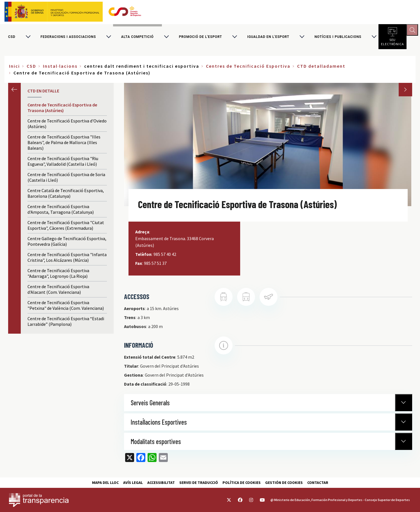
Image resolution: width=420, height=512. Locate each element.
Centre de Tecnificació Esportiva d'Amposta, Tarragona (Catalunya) (61, 211)
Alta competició (137, 38)
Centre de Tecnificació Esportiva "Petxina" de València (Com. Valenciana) (66, 307)
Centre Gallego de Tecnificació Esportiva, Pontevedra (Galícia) (67, 243)
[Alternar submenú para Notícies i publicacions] (374, 38)
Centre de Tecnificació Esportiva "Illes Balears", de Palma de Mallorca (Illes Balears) (64, 144)
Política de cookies (242, 483)
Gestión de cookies (284, 483)
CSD (12, 38)
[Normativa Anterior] (404, 404)
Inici (14, 68)
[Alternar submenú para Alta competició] (166, 38)
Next (405, 92)
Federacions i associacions (68, 38)
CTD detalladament (321, 68)
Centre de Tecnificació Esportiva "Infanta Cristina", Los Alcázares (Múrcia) (67, 259)
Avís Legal (133, 483)
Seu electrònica (393, 42)
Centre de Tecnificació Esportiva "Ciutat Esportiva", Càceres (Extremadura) (66, 227)
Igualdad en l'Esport (268, 38)
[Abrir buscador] (413, 31)
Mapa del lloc (105, 483)
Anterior (14, 91)
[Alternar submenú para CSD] (28, 38)
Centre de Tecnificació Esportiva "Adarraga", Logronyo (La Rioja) (58, 275)
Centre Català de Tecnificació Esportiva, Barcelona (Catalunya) (66, 195)
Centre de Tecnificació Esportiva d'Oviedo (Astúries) (67, 126)
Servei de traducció (199, 483)
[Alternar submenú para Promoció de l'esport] (235, 38)
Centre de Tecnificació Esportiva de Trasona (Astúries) (62, 110)
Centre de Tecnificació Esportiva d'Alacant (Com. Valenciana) (58, 291)
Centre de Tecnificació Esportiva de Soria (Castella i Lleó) (66, 179)
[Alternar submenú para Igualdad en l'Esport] (302, 38)
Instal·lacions (60, 68)
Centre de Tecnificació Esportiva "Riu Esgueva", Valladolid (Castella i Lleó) (63, 163)
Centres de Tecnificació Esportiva (248, 68)
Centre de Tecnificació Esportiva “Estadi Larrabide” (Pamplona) (66, 323)
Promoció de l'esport (201, 38)
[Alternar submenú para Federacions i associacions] (109, 38)
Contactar (318, 483)
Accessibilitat (161, 483)
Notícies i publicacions (338, 38)
